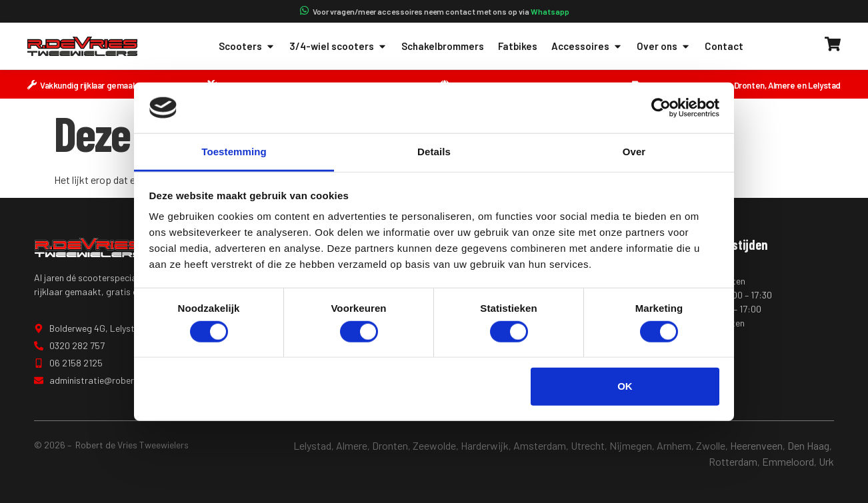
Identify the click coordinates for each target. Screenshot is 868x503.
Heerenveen (756, 445)
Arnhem (674, 445)
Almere (352, 445)
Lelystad (312, 445)
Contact (724, 46)
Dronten (390, 445)
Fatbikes (518, 46)
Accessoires (587, 46)
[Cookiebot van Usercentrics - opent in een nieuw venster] (661, 108)
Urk (826, 461)
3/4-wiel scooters (338, 46)
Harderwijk (485, 445)
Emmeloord (788, 461)
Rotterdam (733, 461)
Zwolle (711, 445)
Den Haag (808, 445)
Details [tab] (434, 152)
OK (625, 386)
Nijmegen (631, 445)
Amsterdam (540, 445)
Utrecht (588, 445)
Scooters (247, 46)
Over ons (664, 46)
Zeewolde (434, 445)
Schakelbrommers (443, 46)
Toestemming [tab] (234, 152)
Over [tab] (634, 152)
